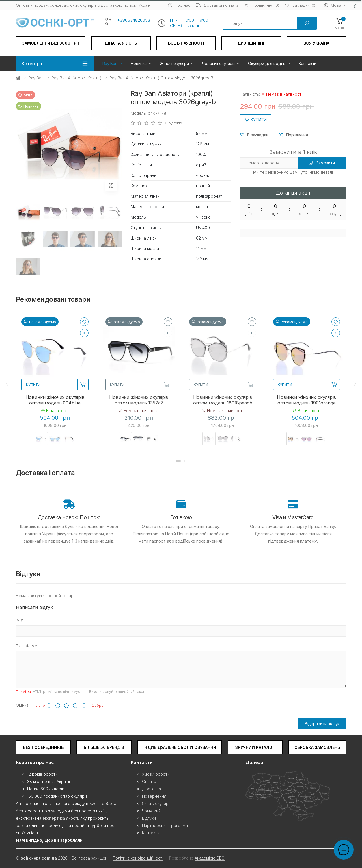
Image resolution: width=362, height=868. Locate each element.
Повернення (154, 796)
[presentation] (8, 383)
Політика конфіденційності (138, 858)
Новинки (139, 63)
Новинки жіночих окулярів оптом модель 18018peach (223, 400)
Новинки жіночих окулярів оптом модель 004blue (55, 400)
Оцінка (22, 705)
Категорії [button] (32, 64)
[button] (340, 23)
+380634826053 (134, 20)
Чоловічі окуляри (218, 63)
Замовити (322, 163)
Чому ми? (151, 811)
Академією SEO (210, 858)
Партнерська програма (165, 825)
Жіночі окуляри (174, 63)
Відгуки (149, 818)
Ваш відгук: (26, 646)
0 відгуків (174, 123)
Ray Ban (110, 63)
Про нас (179, 5)
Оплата (149, 781)
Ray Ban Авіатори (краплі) (77, 78)
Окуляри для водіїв (267, 63)
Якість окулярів (157, 803)
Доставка (151, 789)
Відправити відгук (322, 724)
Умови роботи (156, 774)
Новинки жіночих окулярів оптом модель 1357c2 (139, 400)
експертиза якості (60, 818)
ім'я (20, 620)
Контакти (308, 63)
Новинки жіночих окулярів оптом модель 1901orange (306, 400)
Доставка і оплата (217, 5)
